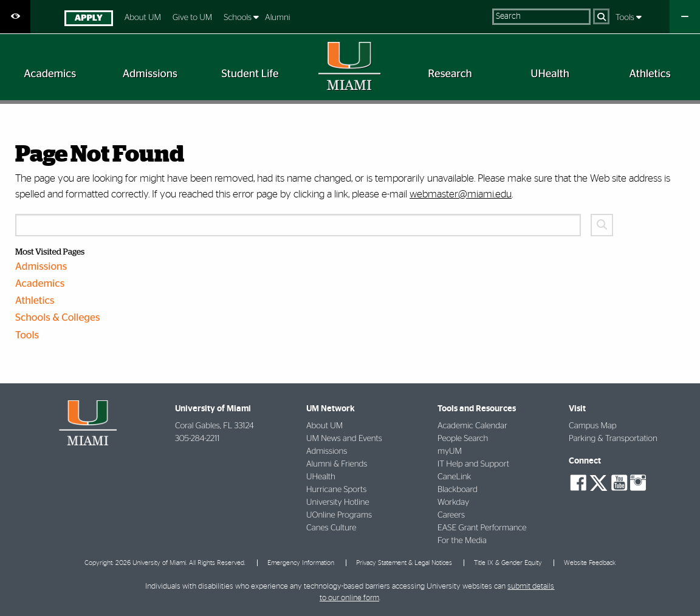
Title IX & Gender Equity (508, 563)
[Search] (601, 16)
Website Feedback (590, 563)
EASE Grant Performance (482, 528)
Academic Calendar (472, 426)
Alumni (278, 18)
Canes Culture (331, 528)
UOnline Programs (339, 515)
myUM (450, 451)
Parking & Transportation (613, 439)
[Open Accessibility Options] (15, 17)
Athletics (35, 301)
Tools (626, 18)
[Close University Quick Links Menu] (685, 17)
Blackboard (458, 490)
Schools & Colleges (58, 318)
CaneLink (454, 477)
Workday (453, 502)
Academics (40, 284)
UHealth (321, 477)
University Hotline (338, 502)
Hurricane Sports (336, 490)
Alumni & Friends (337, 464)
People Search (463, 439)
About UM (143, 18)
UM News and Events (344, 439)
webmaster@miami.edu (461, 194)
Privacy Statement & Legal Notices (404, 563)
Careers (451, 515)
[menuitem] (88, 20)
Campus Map (593, 426)
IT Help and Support (473, 464)
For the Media (462, 541)
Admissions (41, 267)
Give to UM (192, 18)
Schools (238, 18)
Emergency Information (301, 563)
